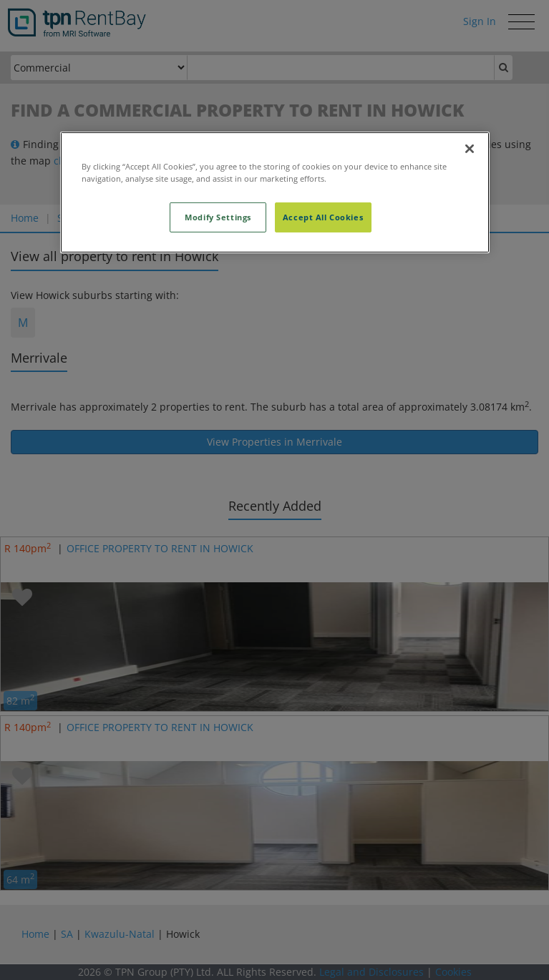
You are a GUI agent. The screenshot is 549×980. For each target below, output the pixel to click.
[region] (275, 192)
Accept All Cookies (323, 217)
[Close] (470, 148)
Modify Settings (218, 217)
